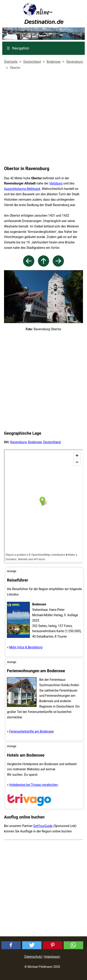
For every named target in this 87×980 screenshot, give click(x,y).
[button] (11, 945)
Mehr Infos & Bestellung (26, 647)
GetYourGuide (43, 826)
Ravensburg (18, 442)
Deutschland (52, 442)
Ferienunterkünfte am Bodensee (32, 731)
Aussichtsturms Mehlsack (22, 189)
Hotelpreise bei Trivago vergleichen (34, 785)
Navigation (18, 48)
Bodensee (35, 442)
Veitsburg (56, 183)
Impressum (52, 957)
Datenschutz (33, 957)
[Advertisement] (42, 119)
